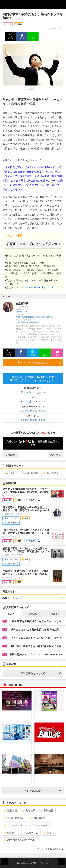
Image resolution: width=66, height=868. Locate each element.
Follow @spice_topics (33, 392)
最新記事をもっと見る (41, 673)
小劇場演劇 (30, 473)
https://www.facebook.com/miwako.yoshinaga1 (34, 317)
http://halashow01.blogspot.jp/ (37, 287)
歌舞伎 (49, 833)
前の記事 (11, 455)
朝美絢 (9, 833)
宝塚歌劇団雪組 (14, 818)
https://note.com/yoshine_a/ (28, 322)
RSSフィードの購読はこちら (39, 362)
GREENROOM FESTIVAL (20, 840)
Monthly (55, 614)
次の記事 (55, 455)
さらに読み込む (43, 791)
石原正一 (11, 473)
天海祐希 (29, 810)
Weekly (33, 614)
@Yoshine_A (21, 312)
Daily (11, 614)
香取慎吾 (47, 810)
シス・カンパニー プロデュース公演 (26, 825)
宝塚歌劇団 (37, 818)
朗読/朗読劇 (51, 473)
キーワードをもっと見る (50, 849)
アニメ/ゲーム (29, 833)
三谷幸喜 (11, 810)
